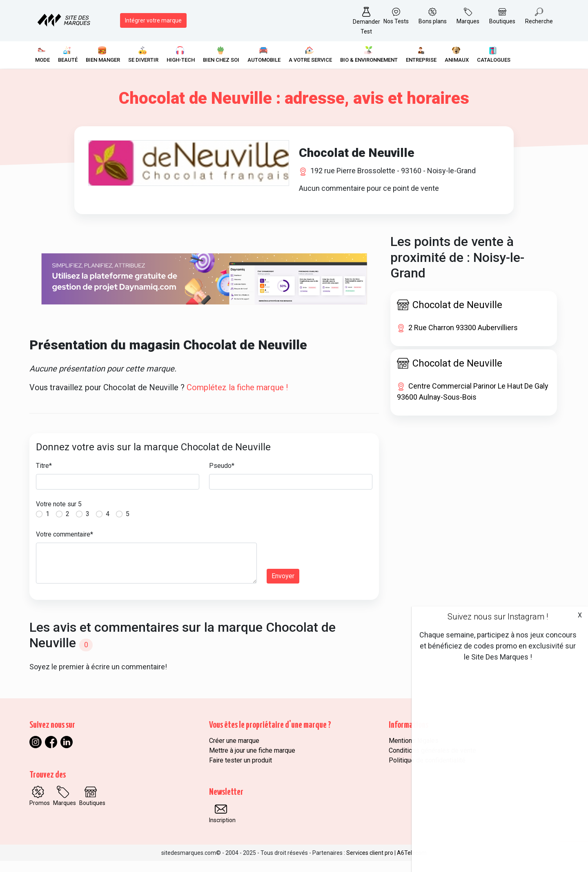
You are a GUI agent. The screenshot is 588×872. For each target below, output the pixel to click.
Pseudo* (222, 477)
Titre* (44, 477)
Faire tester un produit (241, 771)
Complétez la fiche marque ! (237, 399)
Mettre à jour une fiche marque (252, 761)
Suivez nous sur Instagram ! (498, 617)
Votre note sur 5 (59, 515)
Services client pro (370, 864)
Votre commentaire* (65, 546)
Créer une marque (234, 752)
